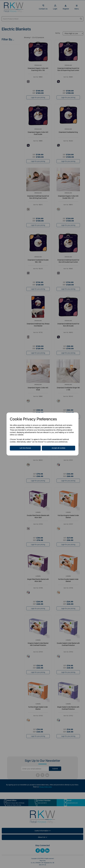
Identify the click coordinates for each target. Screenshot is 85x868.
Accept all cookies (58, 448)
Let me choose (25, 448)
